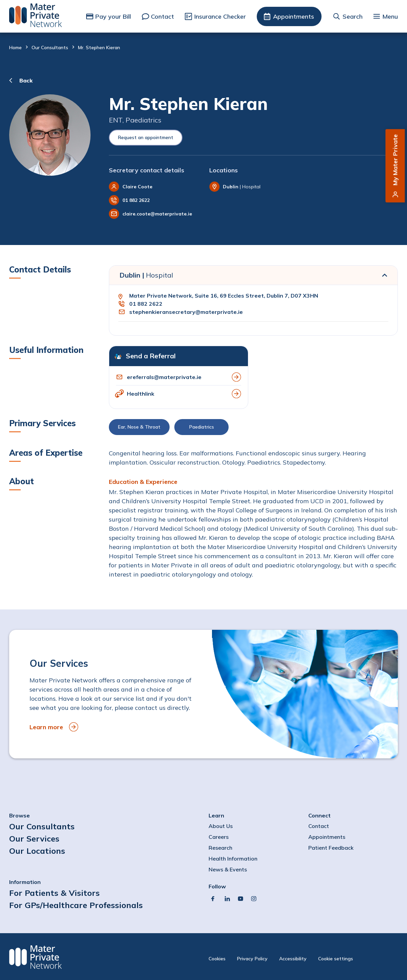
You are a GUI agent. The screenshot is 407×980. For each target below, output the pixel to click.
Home (15, 48)
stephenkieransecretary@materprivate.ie (186, 312)
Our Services (34, 838)
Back (26, 80)
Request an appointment (146, 137)
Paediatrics (202, 427)
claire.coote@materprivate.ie (157, 214)
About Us (221, 826)
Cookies (217, 959)
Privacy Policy (252, 959)
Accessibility (293, 959)
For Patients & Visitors (54, 893)
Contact (162, 16)
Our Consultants (50, 48)
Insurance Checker (220, 16)
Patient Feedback (331, 848)
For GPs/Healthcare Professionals (76, 905)
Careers (219, 837)
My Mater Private (395, 160)
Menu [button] (390, 16)
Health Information (233, 859)
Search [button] (353, 16)
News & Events (228, 869)
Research (220, 848)
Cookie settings (336, 959)
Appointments (294, 16)
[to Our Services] (203, 694)
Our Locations (37, 851)
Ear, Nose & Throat (139, 427)
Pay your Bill (113, 16)
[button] (253, 429)
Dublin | (146, 275)
